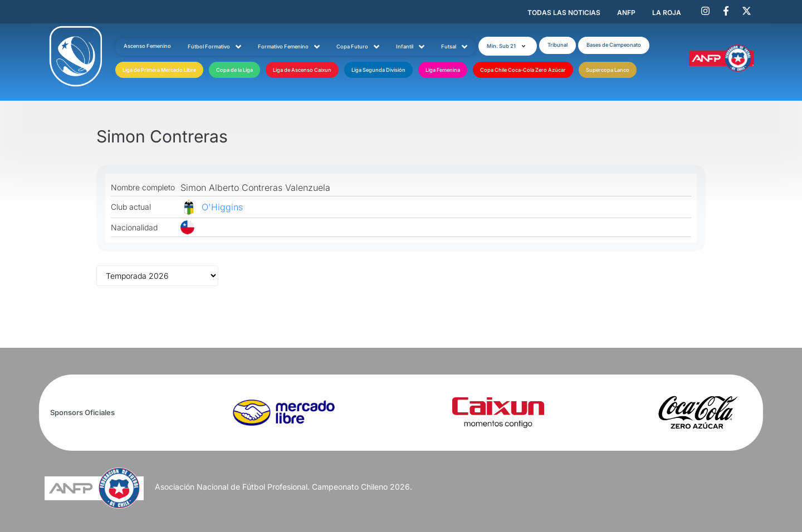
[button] (508, 46)
